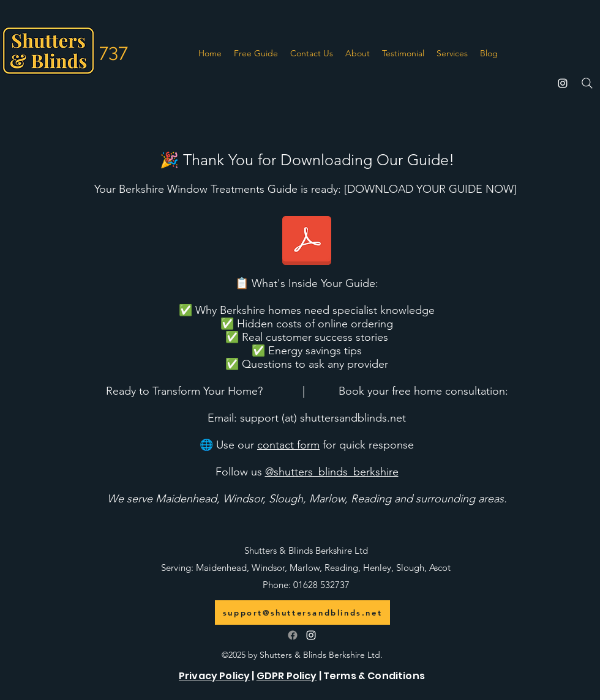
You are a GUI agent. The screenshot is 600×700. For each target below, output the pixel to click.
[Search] (587, 83)
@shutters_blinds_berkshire (332, 472)
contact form (288, 445)
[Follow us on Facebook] (293, 635)
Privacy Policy (214, 676)
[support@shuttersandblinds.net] (302, 612)
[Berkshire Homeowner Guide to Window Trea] (307, 242)
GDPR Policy (287, 676)
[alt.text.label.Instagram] (563, 83)
